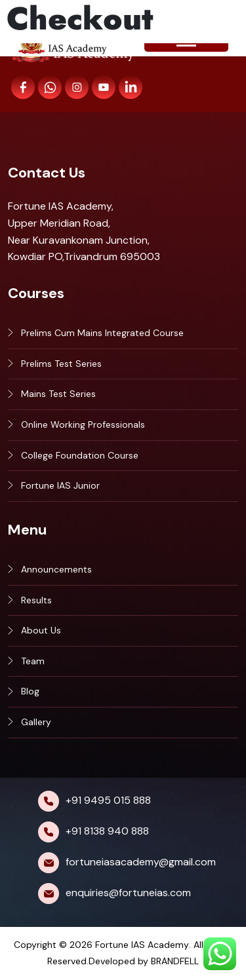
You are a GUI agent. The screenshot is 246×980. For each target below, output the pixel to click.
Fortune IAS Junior (60, 485)
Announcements (56, 569)
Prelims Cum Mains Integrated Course (102, 333)
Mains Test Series (58, 394)
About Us (41, 630)
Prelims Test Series (61, 364)
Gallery (36, 722)
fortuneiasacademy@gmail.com (141, 862)
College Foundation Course (80, 455)
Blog (30, 691)
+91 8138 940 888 (107, 831)
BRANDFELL (175, 961)
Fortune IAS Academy (142, 945)
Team (33, 661)
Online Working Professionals (83, 424)
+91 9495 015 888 (108, 800)
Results (36, 600)
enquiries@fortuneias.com (128, 893)
